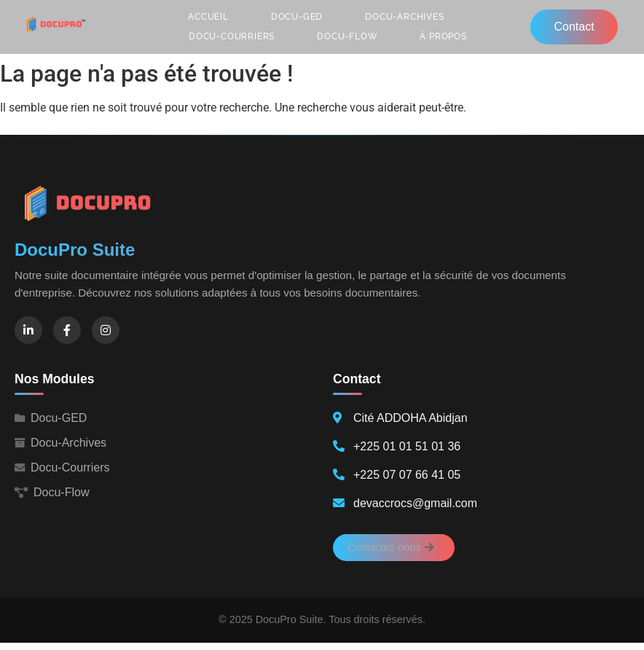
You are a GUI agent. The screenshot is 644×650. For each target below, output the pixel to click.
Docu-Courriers (232, 36)
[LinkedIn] (28, 330)
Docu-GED (297, 17)
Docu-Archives (404, 17)
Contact (574, 27)
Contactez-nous (391, 547)
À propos (443, 36)
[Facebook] (67, 330)
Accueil (208, 17)
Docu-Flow (347, 36)
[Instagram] (106, 330)
